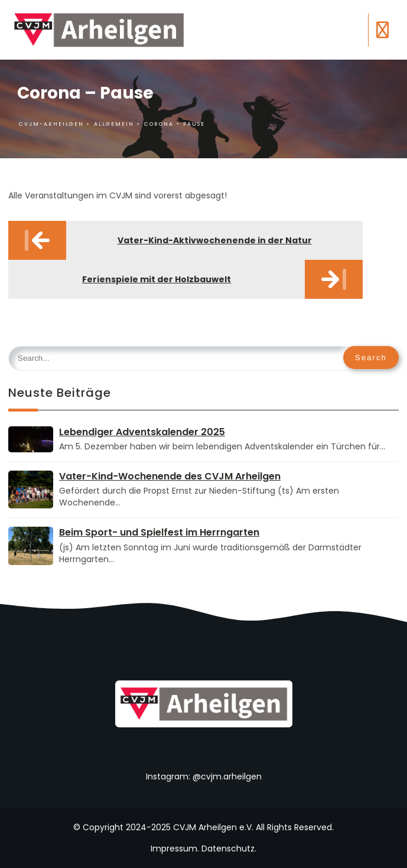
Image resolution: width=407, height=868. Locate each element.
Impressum (174, 849)
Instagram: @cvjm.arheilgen (204, 776)
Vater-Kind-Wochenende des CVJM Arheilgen (170, 476)
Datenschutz (228, 849)
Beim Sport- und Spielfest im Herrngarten (159, 532)
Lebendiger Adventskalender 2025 (142, 432)
